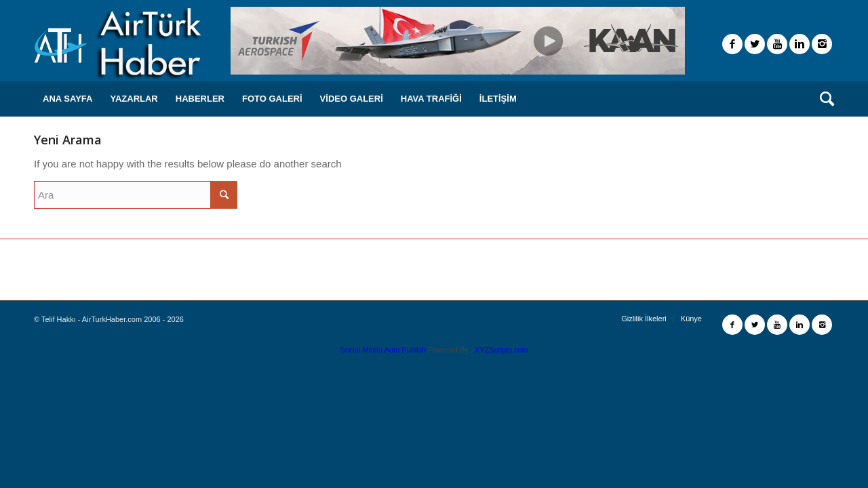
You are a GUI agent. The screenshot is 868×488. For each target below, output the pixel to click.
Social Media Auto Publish (383, 350)
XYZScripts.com (501, 350)
